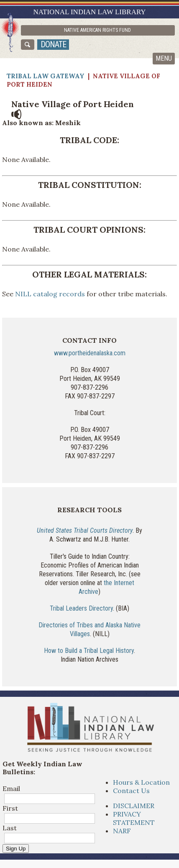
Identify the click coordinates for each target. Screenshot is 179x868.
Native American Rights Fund (97, 30)
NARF (122, 831)
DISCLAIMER (134, 806)
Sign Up (16, 849)
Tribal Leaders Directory (81, 608)
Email (11, 788)
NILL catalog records (49, 294)
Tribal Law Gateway (46, 76)
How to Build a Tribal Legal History (89, 651)
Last (10, 828)
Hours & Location (141, 782)
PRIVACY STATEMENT (134, 818)
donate (53, 44)
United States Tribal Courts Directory (85, 530)
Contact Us (131, 791)
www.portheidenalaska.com (90, 353)
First (10, 808)
